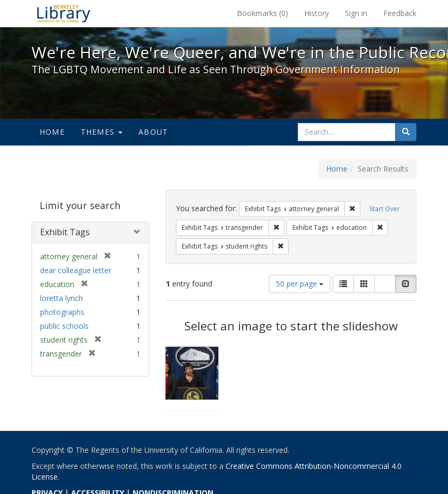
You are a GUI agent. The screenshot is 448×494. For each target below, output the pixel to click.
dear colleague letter (76, 270)
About (153, 132)
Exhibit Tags (65, 232)
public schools (64, 326)
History (316, 13)
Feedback (400, 13)
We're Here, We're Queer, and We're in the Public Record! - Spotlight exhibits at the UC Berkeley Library (64, 13)
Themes (102, 132)
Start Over (385, 209)
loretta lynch (61, 298)
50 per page (300, 284)
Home (52, 132)
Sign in (356, 13)
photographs (62, 312)
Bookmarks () (262, 13)
